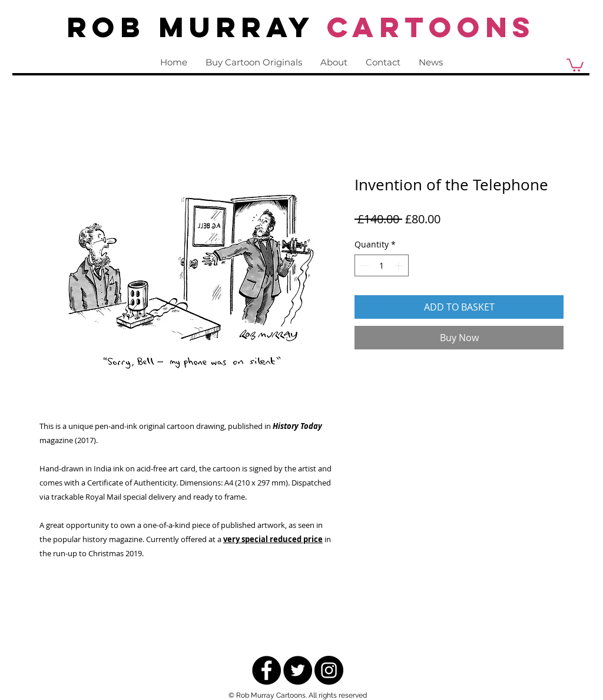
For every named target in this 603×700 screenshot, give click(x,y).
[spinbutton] (382, 265)
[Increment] (400, 265)
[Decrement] (364, 265)
